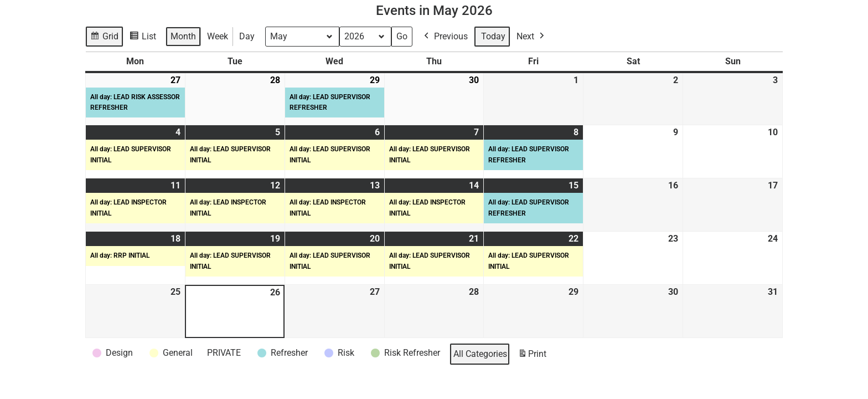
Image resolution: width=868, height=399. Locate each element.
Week (218, 36)
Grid (105, 38)
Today (493, 36)
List (144, 38)
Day (247, 36)
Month (183, 36)
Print (532, 356)
